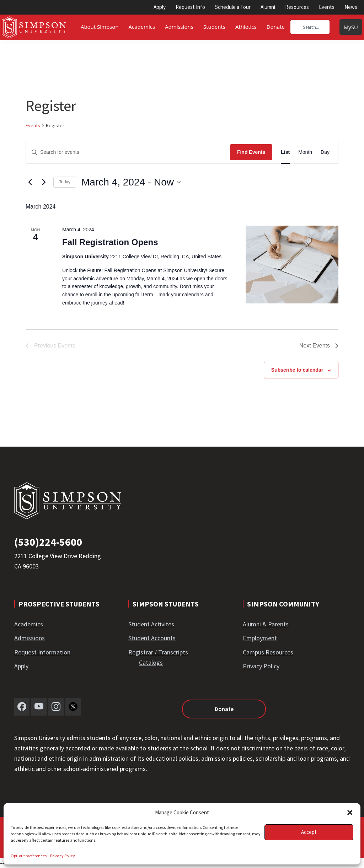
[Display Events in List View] (285, 152)
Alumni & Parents (266, 624)
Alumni (268, 7)
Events (327, 7)
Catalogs (151, 662)
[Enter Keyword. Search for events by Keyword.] (128, 152)
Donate (224, 709)
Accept (309, 832)
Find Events (251, 152)
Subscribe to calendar (297, 370)
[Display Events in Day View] (325, 152)
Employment (260, 638)
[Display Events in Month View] (305, 152)
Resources (297, 7)
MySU (351, 27)
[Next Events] (44, 182)
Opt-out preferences (29, 856)
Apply (160, 7)
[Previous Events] (30, 182)
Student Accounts (152, 638)
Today (65, 182)
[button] (350, 813)
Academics (29, 624)
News (351, 7)
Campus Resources (268, 652)
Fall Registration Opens (110, 242)
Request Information (42, 652)
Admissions (30, 638)
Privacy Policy (63, 856)
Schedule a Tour (233, 7)
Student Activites (151, 624)
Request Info (190, 7)
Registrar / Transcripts (158, 652)
